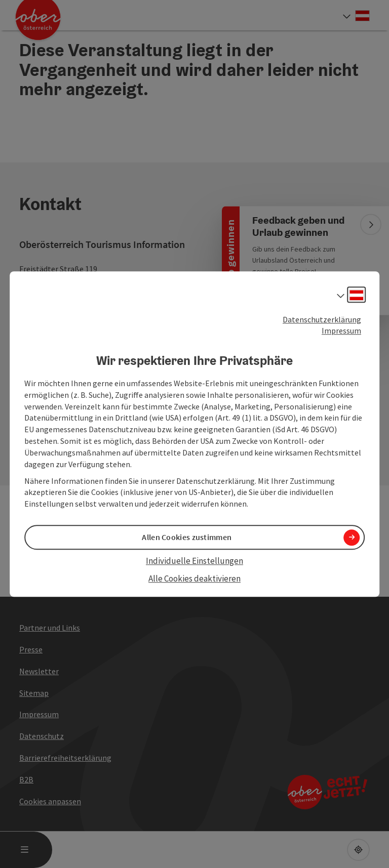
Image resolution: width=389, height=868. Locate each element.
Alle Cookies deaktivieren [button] (194, 578)
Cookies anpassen (50, 801)
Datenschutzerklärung (322, 319)
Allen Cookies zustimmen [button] (187, 538)
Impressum (341, 331)
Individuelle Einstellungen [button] (194, 561)
